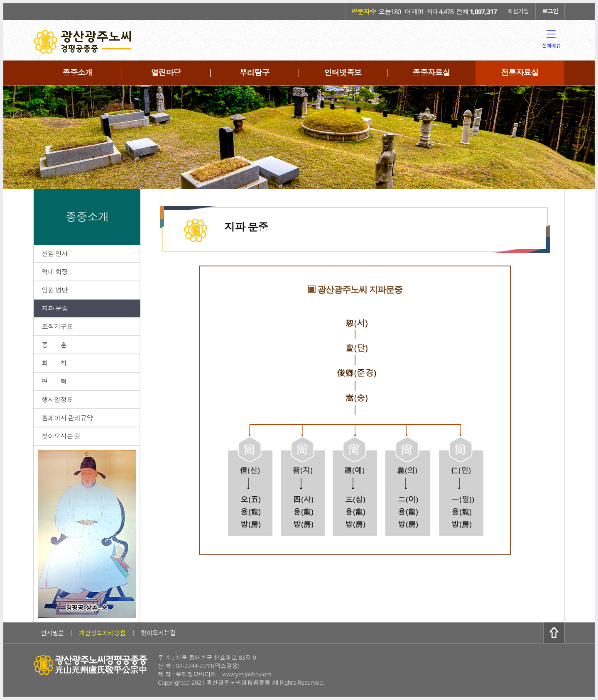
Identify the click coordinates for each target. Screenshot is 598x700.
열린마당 (166, 73)
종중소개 (77, 73)
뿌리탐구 (254, 73)
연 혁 (54, 381)
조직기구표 (57, 327)
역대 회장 (55, 272)
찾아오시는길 (158, 633)
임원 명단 (55, 290)
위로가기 (554, 633)
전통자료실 (520, 73)
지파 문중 (55, 308)
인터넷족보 (343, 73)
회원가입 (518, 11)
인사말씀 (52, 633)
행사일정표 (57, 400)
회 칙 (54, 363)
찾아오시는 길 (61, 436)
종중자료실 (431, 73)
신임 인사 (55, 254)
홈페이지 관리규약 (67, 418)
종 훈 (54, 345)
